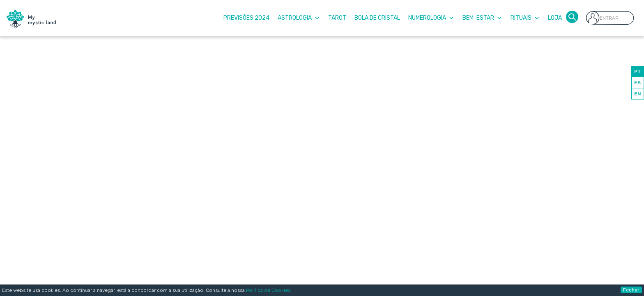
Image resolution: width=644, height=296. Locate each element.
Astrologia (299, 18)
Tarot (337, 18)
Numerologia (431, 18)
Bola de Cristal (377, 18)
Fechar (631, 290)
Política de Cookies (268, 290)
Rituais (525, 18)
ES (637, 83)
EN (638, 94)
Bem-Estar (482, 18)
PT (638, 72)
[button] (572, 16)
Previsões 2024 (246, 18)
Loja (555, 18)
